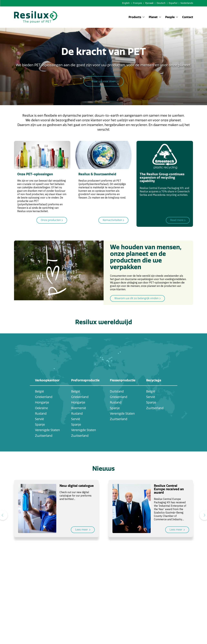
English (126, 3)
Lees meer (83, 530)
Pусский (149, 3)
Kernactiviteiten (113, 220)
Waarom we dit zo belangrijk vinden (137, 298)
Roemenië (79, 408)
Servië (39, 419)
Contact (188, 17)
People (172, 17)
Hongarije (42, 402)
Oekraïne (41, 408)
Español (173, 3)
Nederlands (187, 3)
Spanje (40, 425)
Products (137, 17)
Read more (178, 220)
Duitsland (117, 391)
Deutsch (161, 3)
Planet (155, 17)
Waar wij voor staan (104, 82)
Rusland (41, 414)
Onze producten (52, 220)
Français (137, 3)
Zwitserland (44, 436)
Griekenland (44, 397)
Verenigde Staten (47, 430)
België (39, 391)
